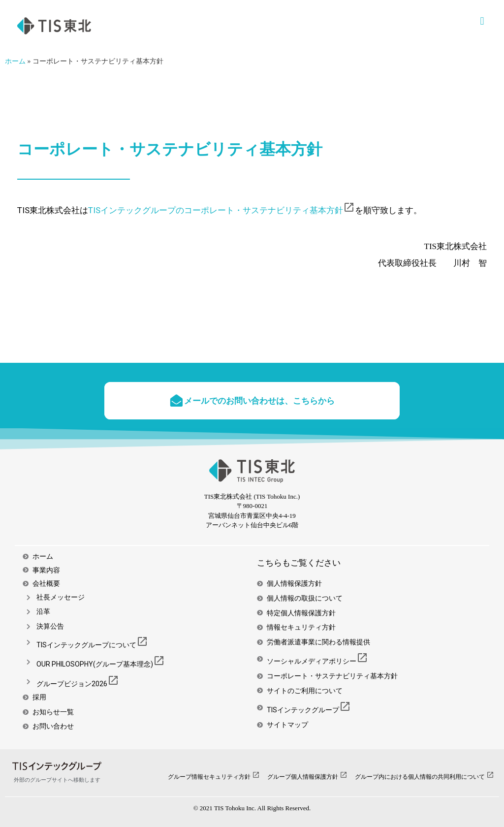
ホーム (15, 61)
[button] (482, 21)
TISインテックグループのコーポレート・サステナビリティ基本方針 (221, 210)
